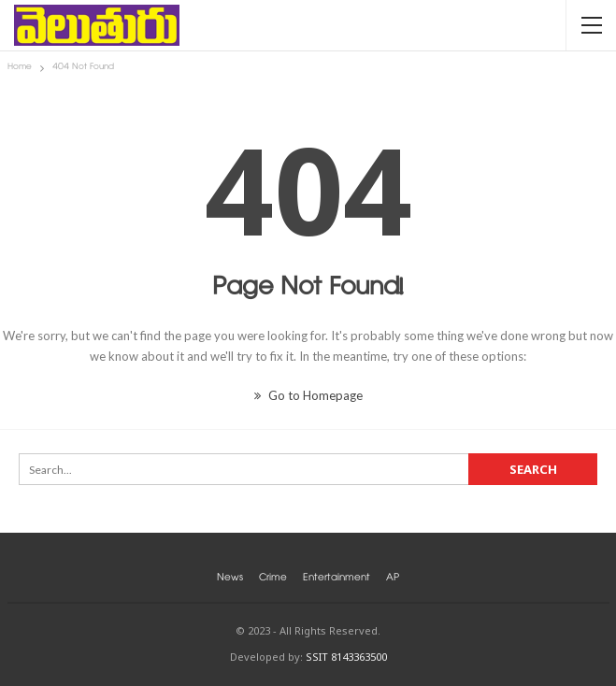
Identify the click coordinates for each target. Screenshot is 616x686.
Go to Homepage (308, 395)
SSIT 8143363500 (346, 657)
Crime (273, 579)
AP (393, 579)
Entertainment (337, 579)
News (230, 579)
